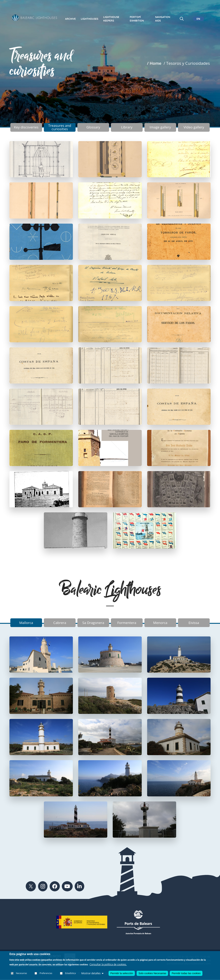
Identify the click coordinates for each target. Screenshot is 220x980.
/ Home (154, 63)
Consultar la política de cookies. (108, 964)
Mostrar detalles (92, 973)
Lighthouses (90, 19)
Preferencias (46, 973)
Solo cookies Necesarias (152, 973)
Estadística (70, 973)
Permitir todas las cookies (186, 973)
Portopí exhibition (137, 19)
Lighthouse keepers (111, 19)
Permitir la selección (122, 973)
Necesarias (21, 973)
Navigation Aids (163, 19)
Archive (70, 19)
